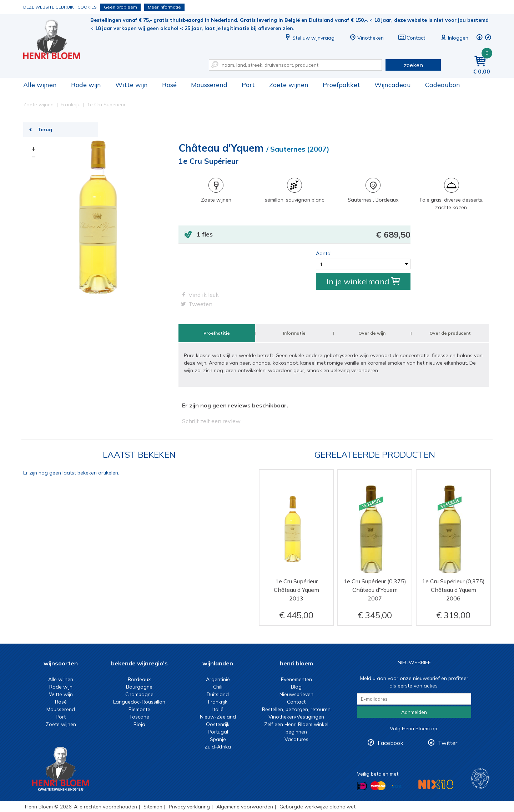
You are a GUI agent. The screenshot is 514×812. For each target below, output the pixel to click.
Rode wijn (86, 85)
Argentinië (218, 679)
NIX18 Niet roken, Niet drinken (436, 784)
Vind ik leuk (204, 295)
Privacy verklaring (189, 807)
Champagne (139, 694)
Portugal (218, 732)
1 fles (303, 235)
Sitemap (153, 807)
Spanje (218, 739)
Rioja (139, 724)
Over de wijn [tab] (372, 333)
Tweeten (200, 304)
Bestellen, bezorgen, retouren (296, 709)
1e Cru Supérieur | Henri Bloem (57, 39)
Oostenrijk (218, 724)
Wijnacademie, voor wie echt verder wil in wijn (480, 779)
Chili (218, 687)
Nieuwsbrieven (296, 694)
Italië (218, 709)
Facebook (390, 743)
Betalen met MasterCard (378, 786)
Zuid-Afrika (218, 747)
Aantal (324, 253)
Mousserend (209, 85)
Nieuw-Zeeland (218, 717)
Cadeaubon (443, 85)
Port (248, 85)
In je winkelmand (363, 281)
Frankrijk (218, 702)
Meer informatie (164, 7)
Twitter (448, 743)
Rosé (169, 85)
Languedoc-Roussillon (139, 702)
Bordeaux (139, 679)
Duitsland (218, 694)
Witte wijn (132, 85)
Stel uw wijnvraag (309, 38)
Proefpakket (341, 85)
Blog (296, 687)
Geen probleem (120, 7)
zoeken (413, 65)
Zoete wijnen (289, 85)
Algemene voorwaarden (245, 807)
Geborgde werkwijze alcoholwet (318, 807)
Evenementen (296, 679)
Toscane (139, 717)
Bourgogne (139, 687)
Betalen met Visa (396, 786)
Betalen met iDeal (362, 786)
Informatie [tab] (294, 333)
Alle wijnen (40, 85)
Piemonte (139, 709)
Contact (412, 38)
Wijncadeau (393, 85)
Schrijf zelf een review (211, 421)
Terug (45, 130)
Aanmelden (414, 712)
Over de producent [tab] (450, 333)
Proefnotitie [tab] (217, 333)
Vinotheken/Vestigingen (296, 717)
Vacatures (296, 739)
